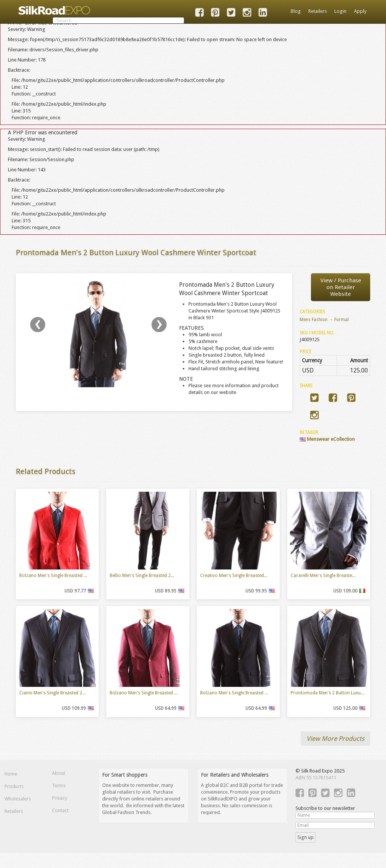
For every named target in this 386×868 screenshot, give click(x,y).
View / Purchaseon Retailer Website (341, 287)
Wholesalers (18, 799)
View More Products (335, 739)
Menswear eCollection (327, 439)
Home (11, 774)
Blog (296, 11)
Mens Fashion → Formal (324, 320)
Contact (60, 810)
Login (340, 11)
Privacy (60, 798)
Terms (59, 786)
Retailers (318, 11)
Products (14, 786)
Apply (360, 11)
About (59, 773)
